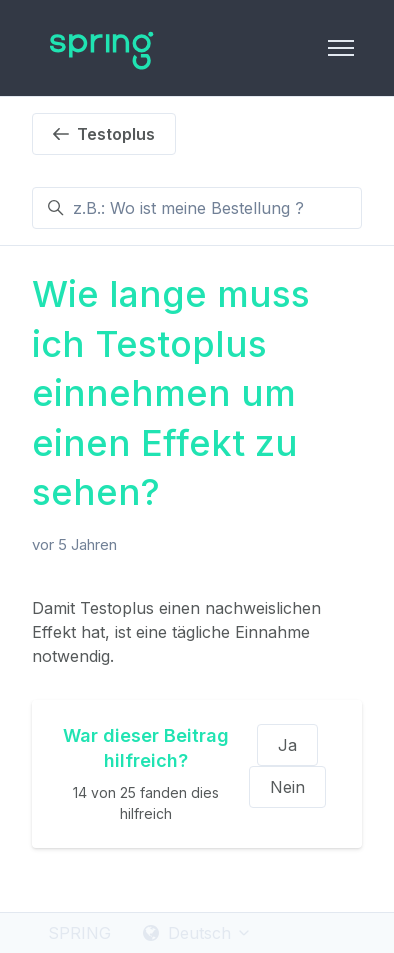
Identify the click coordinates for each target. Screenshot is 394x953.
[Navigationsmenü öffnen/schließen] (341, 48)
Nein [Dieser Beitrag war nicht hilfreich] (287, 787)
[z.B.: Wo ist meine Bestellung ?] (197, 208)
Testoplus (104, 134)
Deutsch (197, 933)
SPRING (79, 933)
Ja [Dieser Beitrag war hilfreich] (287, 745)
